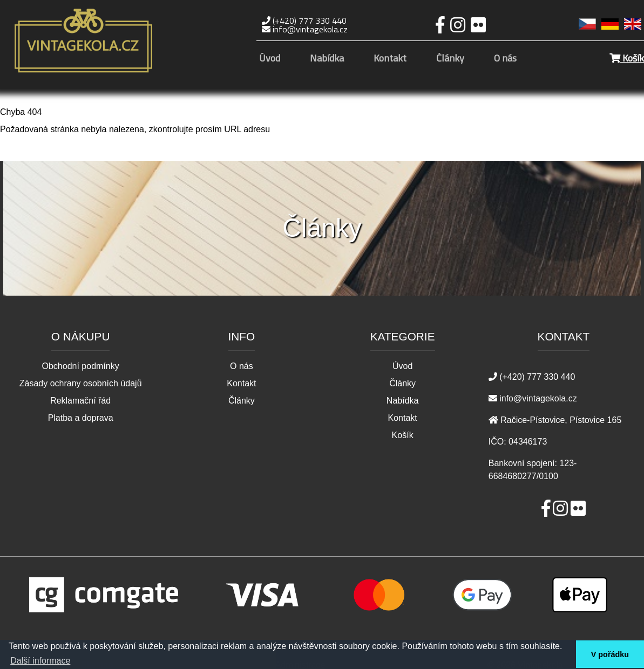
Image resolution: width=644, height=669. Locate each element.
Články (450, 59)
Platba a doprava (81, 418)
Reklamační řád (80, 401)
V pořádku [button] (610, 654)
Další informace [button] (40, 661)
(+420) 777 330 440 (304, 21)
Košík (627, 58)
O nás (505, 59)
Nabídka (327, 59)
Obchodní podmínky (81, 366)
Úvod (270, 59)
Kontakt (390, 59)
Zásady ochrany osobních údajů (81, 384)
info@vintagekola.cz (305, 29)
